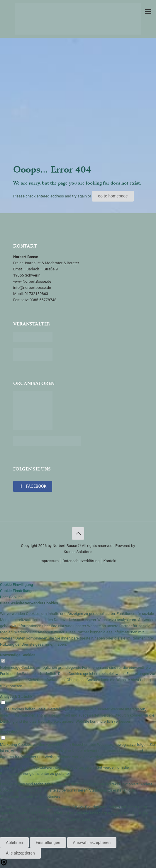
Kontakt (110, 561)
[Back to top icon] (78, 533)
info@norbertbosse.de (32, 288)
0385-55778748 (43, 300)
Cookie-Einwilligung (17, 585)
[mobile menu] (148, 12)
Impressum (49, 561)
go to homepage (113, 196)
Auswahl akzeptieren (92, 843)
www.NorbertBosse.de (32, 281)
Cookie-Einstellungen (18, 591)
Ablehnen (14, 843)
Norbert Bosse (65, 546)
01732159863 (36, 294)
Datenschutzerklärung (81, 561)
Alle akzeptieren (20, 853)
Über (11, 597)
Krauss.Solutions (78, 552)
